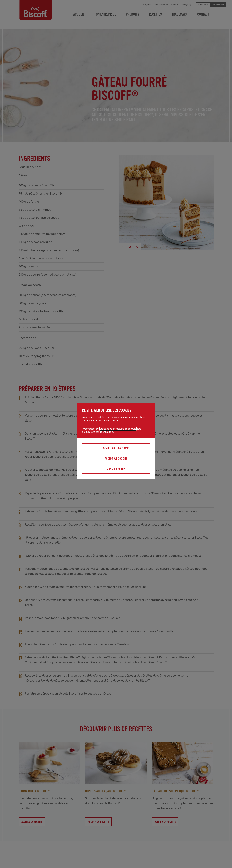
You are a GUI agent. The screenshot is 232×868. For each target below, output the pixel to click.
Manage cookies (116, 469)
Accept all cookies (116, 459)
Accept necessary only (116, 448)
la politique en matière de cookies (118, 429)
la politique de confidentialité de (112, 430)
